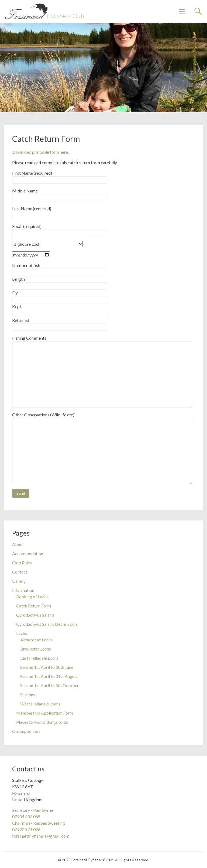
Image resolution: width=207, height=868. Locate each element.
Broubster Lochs (36, 649)
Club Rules (22, 563)
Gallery (19, 581)
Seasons (28, 695)
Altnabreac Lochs (36, 640)
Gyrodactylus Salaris (35, 615)
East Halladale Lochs (39, 658)
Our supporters (26, 731)
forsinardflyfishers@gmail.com (41, 836)
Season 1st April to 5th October (49, 685)
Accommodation (28, 554)
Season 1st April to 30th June (47, 667)
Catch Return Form (34, 606)
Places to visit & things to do (42, 722)
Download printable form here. (40, 152)
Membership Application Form (45, 713)
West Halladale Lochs (40, 704)
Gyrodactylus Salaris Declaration (46, 624)
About (18, 544)
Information (23, 590)
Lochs (22, 633)
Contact (20, 572)
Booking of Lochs (32, 597)
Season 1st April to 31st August (49, 676)
